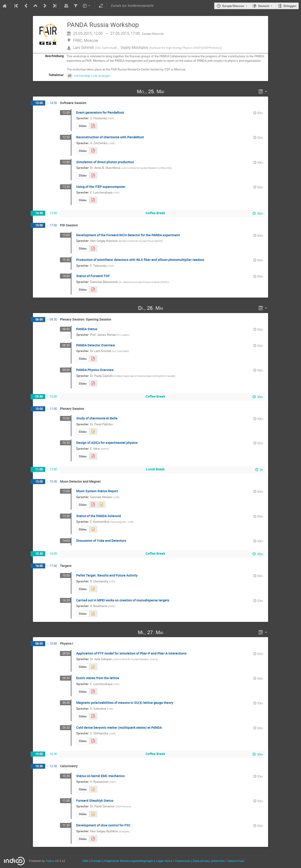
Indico (50, 861)
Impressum (183, 861)
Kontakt (96, 861)
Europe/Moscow (233, 6)
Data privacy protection (209, 861)
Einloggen (290, 6)
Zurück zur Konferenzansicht (132, 6)
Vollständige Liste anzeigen (92, 76)
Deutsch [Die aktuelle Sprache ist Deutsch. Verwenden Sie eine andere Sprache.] (264, 6)
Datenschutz (236, 861)
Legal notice (165, 861)
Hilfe (85, 861)
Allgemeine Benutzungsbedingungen (129, 861)
